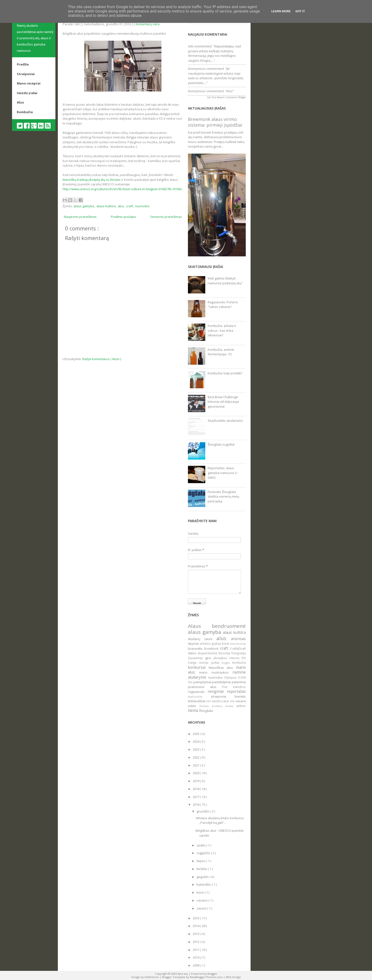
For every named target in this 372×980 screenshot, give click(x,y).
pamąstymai (203, 682)
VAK (233, 701)
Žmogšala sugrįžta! (221, 444)
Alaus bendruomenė (217, 626)
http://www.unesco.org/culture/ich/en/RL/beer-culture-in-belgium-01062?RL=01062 (122, 189)
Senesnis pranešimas (166, 217)
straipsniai (223, 696)
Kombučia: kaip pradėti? (225, 373)
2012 (196, 942)
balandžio (204, 884)
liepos (201, 861)
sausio (202, 908)
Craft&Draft (238, 649)
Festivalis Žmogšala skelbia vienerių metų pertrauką (223, 496)
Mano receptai (29, 83)
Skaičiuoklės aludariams (225, 421)
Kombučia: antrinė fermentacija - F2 (221, 352)
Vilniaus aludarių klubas (218, 706)
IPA (244, 658)
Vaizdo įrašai (27, 93)
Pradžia (23, 64)
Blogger (212, 974)
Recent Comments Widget (231, 97)
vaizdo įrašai (221, 701)
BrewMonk (212, 649)
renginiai (217, 691)
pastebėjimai (222, 682)
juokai (216, 662)
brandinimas (238, 644)
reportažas (236, 691)
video (194, 706)
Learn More (281, 11)
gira (209, 658)
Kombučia (25, 112)
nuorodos (142, 206)
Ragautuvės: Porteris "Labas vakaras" (223, 305)
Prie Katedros (234, 687)
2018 (196, 789)
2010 (196, 957)
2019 (196, 781)
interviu (236, 658)
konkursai (198, 667)
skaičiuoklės (199, 697)
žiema (193, 710)
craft (130, 206)
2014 (196, 926)
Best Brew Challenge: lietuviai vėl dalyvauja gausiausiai (223, 402)
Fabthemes (152, 977)
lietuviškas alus (222, 668)
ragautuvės (198, 692)
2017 (196, 797)
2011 (196, 950)
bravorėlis (196, 649)
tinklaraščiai (197, 701)
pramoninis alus (205, 687)
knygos (227, 663)
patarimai (239, 682)
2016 (196, 805)
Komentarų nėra (148, 24)
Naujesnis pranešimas (80, 217)
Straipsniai (26, 74)
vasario (203, 900)
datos (193, 653)
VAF (209, 701)
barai (226, 643)
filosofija (225, 653)
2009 (196, 965)
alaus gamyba (84, 206)
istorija (205, 662)
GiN (191, 46)
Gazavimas (197, 658)
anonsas (238, 639)
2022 (196, 757)
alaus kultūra (106, 206)
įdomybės (221, 658)
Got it (300, 11)
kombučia (239, 662)
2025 (196, 734)
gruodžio (203, 811)
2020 (196, 773)
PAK (191, 682)
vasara (241, 701)
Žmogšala (206, 711)
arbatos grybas (211, 643)
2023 (196, 749)
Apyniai (194, 643)
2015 (196, 918)
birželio (202, 869)
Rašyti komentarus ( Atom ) (102, 359)
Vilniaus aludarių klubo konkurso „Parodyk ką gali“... (220, 820)
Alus (20, 102)
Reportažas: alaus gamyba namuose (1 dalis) (223, 473)
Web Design (233, 977)
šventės (240, 696)
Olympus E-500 (235, 677)
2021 (196, 765)
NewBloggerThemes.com (207, 977)
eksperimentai (208, 653)
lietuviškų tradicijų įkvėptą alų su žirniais (92, 180)
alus (121, 206)
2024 (196, 741)
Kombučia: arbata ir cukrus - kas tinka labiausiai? (222, 330)
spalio (201, 845)
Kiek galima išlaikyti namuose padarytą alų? (225, 281)
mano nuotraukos (216, 672)
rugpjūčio (204, 853)
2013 (196, 934)
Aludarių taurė (202, 639)
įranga (193, 662)
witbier (241, 706)
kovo (201, 892)
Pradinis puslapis (123, 217)
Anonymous (197, 69)
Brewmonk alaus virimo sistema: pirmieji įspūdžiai (215, 122)
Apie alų (183, 974)
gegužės (203, 877)
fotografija (239, 653)
